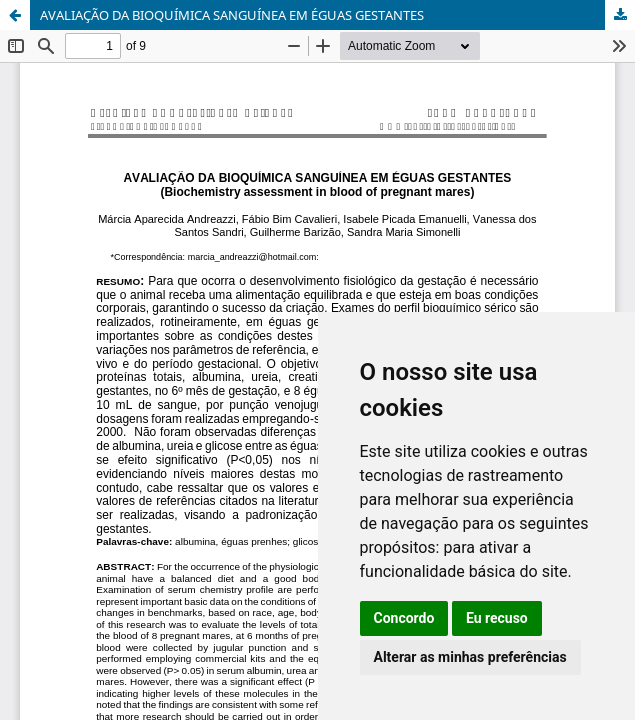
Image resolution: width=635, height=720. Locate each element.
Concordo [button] (404, 618)
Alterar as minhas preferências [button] (470, 657)
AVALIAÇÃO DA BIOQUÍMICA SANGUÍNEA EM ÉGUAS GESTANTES (232, 15)
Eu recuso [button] (497, 618)
